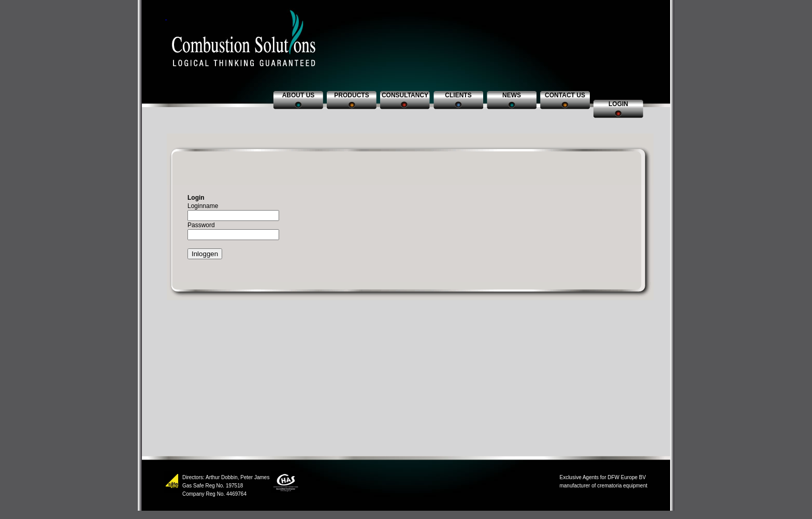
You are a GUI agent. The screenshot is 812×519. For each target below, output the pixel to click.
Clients (458, 95)
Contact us (565, 95)
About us (299, 95)
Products (351, 95)
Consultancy (405, 95)
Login (618, 104)
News (512, 95)
